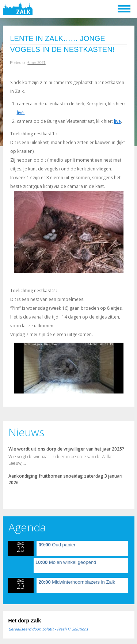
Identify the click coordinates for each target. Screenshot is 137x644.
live (21, 112)
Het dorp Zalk (25, 621)
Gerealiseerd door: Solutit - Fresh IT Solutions (48, 629)
